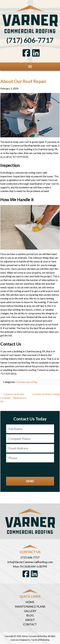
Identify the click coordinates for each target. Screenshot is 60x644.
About (30, 620)
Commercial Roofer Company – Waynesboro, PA (14, 398)
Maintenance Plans (30, 606)
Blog (30, 615)
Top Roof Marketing (40, 640)
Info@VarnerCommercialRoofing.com (30, 562)
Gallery (30, 611)
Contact (30, 624)
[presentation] (30, 470)
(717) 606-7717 (30, 40)
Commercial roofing (26, 382)
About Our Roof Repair (23, 81)
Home (30, 602)
